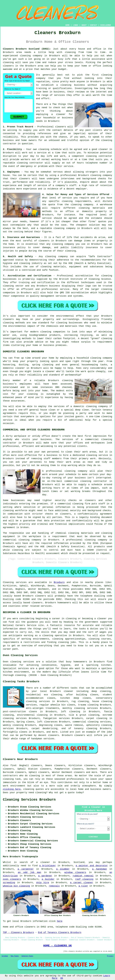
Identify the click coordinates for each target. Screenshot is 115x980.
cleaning (107, 75)
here (60, 921)
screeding (9, 883)
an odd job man (30, 872)
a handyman (99, 869)
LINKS (75, 25)
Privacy (110, 956)
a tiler (83, 886)
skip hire (43, 883)
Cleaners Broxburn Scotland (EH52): (27, 49)
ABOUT (84, 25)
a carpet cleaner (82, 883)
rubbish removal (83, 876)
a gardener (45, 876)
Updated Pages (27, 956)
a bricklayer (48, 866)
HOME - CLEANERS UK (57, 946)
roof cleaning (84, 879)
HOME (68, 25)
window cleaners (75, 872)
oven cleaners (12, 879)
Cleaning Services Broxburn (29, 800)
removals (54, 886)
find (13, 765)
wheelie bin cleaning (16, 886)
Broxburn (59, 582)
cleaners (8, 66)
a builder (48, 879)
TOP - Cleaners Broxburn (18, 932)
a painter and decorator (92, 866)
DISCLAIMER (106, 25)
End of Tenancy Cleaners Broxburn (60, 932)
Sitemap (5, 956)
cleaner (61, 114)
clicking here (12, 789)
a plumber (63, 869)
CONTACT (94, 25)
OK (62, 978)
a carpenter (26, 869)
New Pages (15, 956)
